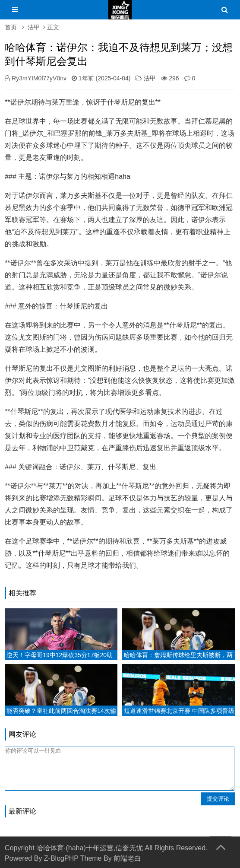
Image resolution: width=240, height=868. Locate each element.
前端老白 (127, 858)
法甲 (34, 27)
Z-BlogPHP (61, 858)
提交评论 (218, 799)
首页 (11, 27)
